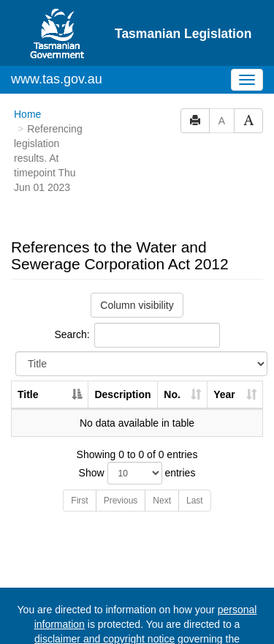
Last (195, 444)
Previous (121, 444)
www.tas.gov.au (57, 23)
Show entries (137, 417)
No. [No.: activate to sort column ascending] (172, 338)
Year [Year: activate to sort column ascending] (224, 338)
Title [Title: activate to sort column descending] (28, 338)
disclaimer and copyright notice (104, 583)
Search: (137, 279)
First (79, 444)
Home (27, 58)
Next (162, 444)
